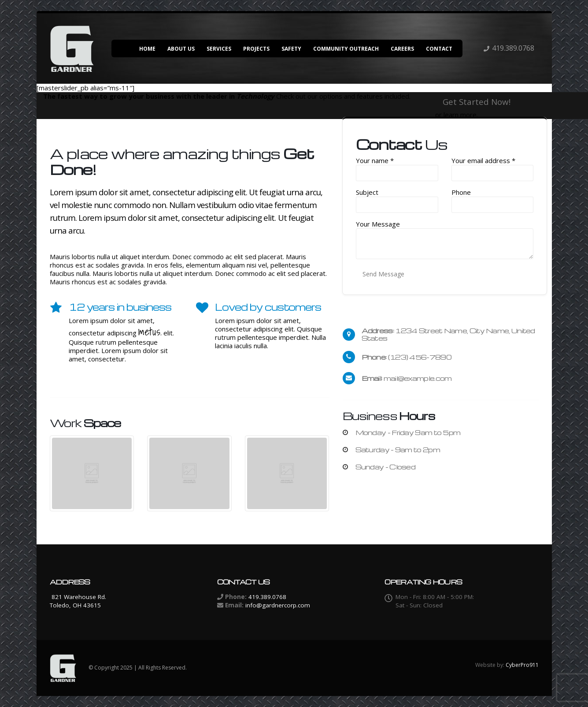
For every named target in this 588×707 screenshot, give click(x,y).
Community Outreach (346, 49)
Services (219, 49)
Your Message (378, 224)
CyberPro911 (522, 665)
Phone (461, 192)
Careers (402, 49)
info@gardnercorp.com (278, 605)
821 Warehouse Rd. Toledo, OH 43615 (78, 601)
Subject (367, 192)
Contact (439, 49)
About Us (181, 49)
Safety (291, 49)
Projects (256, 49)
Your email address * (483, 161)
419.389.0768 (513, 48)
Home (147, 49)
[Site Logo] (72, 48)
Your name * (375, 161)
